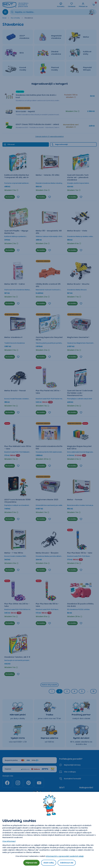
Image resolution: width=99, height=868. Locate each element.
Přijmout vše (31, 863)
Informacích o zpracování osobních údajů (65, 856)
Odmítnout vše (67, 863)
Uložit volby (49, 863)
